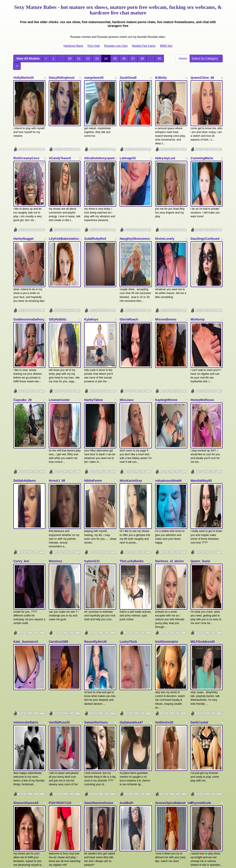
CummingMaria (202, 137)
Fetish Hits (134, 862)
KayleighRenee (166, 315)
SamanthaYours (96, 552)
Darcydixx (56, 671)
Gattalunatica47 (131, 552)
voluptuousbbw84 (168, 374)
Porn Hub (94, 46)
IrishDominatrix (167, 493)
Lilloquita (91, 730)
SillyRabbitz (58, 256)
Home (183, 58)
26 (124, 58)
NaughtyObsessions (135, 196)
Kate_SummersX (26, 493)
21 (79, 58)
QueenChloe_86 (202, 78)
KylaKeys (91, 256)
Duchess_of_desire (169, 433)
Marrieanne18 (165, 730)
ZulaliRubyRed (95, 196)
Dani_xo (19, 671)
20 (70, 58)
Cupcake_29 (22, 315)
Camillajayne (94, 671)
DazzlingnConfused (205, 196)
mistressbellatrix (26, 552)
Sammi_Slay (129, 730)
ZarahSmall (128, 78)
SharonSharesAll (26, 611)
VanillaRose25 (59, 552)
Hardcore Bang (73, 46)
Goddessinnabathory (29, 256)
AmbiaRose (22, 730)
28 (142, 58)
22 (88, 58)
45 (159, 58)
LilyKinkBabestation (64, 196)
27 (133, 58)
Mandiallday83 (201, 374)
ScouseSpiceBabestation (174, 611)
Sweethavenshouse (99, 611)
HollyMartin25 (24, 78)
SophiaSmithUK (202, 730)
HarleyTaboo (94, 315)
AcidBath (126, 611)
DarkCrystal (199, 552)
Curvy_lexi (21, 433)
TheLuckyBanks (131, 433)
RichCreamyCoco (26, 137)
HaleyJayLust (165, 137)
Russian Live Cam (116, 46)
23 (97, 58)
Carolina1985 (58, 493)
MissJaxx (126, 315)
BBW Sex (166, 46)
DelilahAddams (25, 374)
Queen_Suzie (200, 433)
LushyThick (128, 493)
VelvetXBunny (166, 671)
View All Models (28, 58)
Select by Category (206, 58)
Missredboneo (166, 256)
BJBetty (161, 78)
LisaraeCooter (59, 315)
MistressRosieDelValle (65, 730)
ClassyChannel (202, 671)
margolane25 (94, 78)
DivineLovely (165, 196)
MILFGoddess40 (203, 493)
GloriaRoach (129, 256)
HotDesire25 (164, 552)
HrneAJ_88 (57, 374)
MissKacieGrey (131, 374)
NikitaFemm (93, 374)
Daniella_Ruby (130, 671)
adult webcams (181, 820)
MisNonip (198, 256)
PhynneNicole (201, 611)
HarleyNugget (23, 196)
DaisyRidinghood (62, 78)
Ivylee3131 (92, 433)
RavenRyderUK (96, 493)
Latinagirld (128, 137)
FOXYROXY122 (60, 611)
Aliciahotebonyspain (99, 137)
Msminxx (55, 433)
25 (115, 58)
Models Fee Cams (144, 46)
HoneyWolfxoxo (202, 315)
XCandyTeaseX (60, 137)
